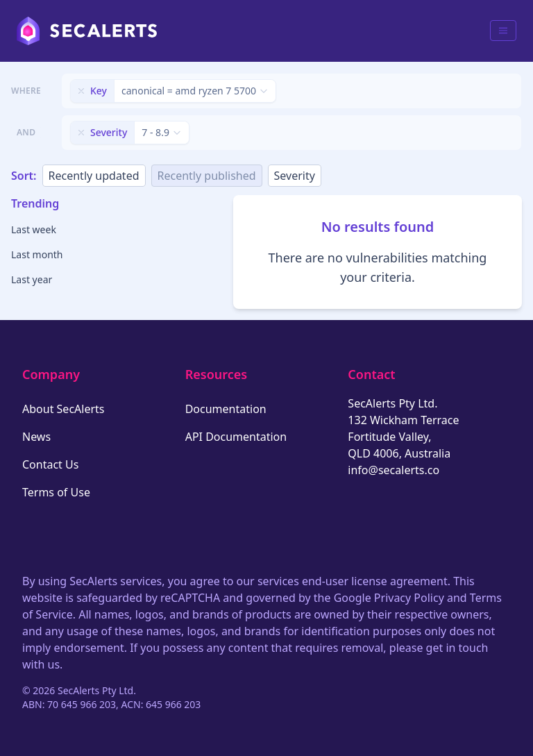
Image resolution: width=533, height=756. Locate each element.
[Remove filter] (81, 91)
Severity (295, 176)
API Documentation (236, 437)
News (36, 437)
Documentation (226, 409)
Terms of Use (56, 492)
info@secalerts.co (394, 470)
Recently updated (94, 176)
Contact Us (50, 464)
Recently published (207, 176)
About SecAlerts (63, 409)
